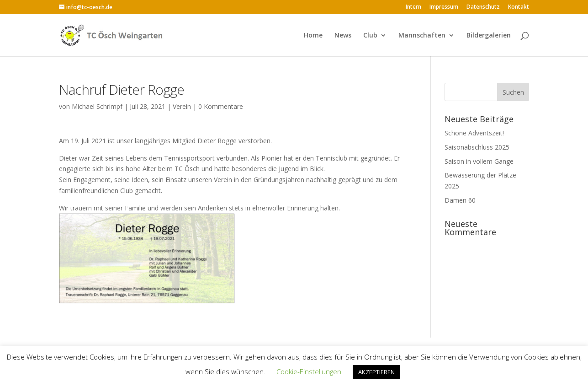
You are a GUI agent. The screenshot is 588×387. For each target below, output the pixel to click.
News (343, 36)
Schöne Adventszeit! (474, 133)
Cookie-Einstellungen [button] (309, 371)
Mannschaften (422, 36)
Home (313, 36)
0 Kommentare (221, 106)
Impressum (444, 7)
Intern (413, 7)
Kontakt (519, 7)
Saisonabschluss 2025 (477, 147)
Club (370, 36)
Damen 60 (460, 200)
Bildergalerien (489, 36)
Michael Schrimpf (97, 106)
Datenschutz (483, 7)
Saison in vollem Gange (479, 161)
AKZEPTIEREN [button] (376, 372)
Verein (182, 106)
